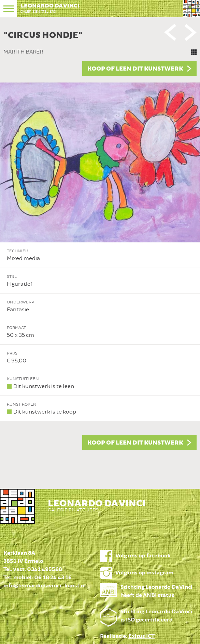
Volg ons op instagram (144, 573)
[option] (100, 238)
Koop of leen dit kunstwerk (135, 69)
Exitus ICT (141, 636)
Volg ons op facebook (143, 556)
